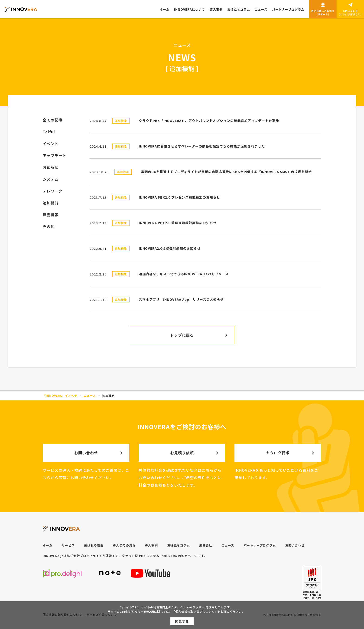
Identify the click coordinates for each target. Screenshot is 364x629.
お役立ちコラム (179, 545)
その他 (49, 226)
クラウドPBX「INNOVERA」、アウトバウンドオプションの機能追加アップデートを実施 (209, 121)
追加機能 (121, 121)
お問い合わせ (295, 545)
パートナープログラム (260, 545)
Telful (49, 132)
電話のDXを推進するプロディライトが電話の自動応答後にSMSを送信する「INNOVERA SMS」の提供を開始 (226, 172)
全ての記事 (53, 120)
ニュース (228, 545)
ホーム (48, 545)
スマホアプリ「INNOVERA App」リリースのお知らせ (181, 299)
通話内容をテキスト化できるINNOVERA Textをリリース (184, 274)
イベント (51, 144)
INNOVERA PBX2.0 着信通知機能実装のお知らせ (178, 223)
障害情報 (51, 215)
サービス (68, 545)
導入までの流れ (124, 545)
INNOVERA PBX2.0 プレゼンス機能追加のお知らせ (179, 197)
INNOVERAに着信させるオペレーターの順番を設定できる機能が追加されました (202, 146)
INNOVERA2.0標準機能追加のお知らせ (170, 248)
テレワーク (53, 191)
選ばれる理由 (94, 545)
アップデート (55, 155)
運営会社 (206, 545)
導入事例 (151, 545)
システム (51, 179)
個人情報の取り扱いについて (195, 612)
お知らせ (51, 167)
